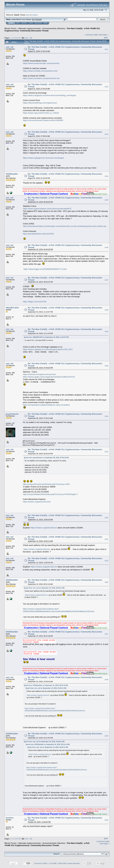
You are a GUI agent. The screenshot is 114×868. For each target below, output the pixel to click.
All (31, 38)
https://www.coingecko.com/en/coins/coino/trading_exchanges (50, 95)
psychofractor (12, 414)
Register (38, 23)
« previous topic (91, 35)
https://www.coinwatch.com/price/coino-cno (41, 78)
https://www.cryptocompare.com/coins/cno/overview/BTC (47, 209)
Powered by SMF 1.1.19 (43, 863)
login (28, 15)
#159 (106, 736)
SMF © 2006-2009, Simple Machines (66, 863)
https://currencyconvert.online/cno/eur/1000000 (43, 120)
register (35, 15)
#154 (106, 539)
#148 (106, 310)
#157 (106, 634)
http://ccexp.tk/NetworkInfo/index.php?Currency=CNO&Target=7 (50, 494)
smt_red (10, 47)
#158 (106, 680)
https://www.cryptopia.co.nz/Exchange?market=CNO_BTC (48, 349)
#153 (106, 518)
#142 (106, 87)
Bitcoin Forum (10, 28)
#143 (106, 134)
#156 (106, 582)
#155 (106, 561)
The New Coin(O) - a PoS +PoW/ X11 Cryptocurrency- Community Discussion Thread (47, 844)
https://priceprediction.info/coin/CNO (38, 234)
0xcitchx (10, 818)
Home (11, 23)
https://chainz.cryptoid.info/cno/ (44, 528)
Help (18, 23)
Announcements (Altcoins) (54, 28)
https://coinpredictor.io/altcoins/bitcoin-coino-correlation (46, 405)
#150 (106, 366)
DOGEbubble (12, 174)
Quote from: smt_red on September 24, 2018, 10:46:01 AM (44, 742)
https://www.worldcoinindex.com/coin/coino (41, 63)
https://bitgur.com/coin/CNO (35, 302)
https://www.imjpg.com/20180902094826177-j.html (45, 269)
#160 (106, 820)
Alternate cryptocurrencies (29, 28)
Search (24, 23)
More (45, 23)
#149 (106, 331)
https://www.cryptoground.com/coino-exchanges (43, 158)
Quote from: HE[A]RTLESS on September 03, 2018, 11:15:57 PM (46, 337)
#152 (106, 452)
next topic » (104, 35)
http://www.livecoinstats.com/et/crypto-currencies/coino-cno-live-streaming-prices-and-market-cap (65, 226)
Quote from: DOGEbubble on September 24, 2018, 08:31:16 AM (46, 685)
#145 (106, 200)
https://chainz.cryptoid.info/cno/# (37, 502)
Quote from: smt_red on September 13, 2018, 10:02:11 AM (44, 588)
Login (31, 23)
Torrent (39, 19)
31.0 (33, 19)
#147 (106, 280)
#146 (106, 247)
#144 (106, 176)
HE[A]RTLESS (12, 308)
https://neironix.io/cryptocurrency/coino (39, 374)
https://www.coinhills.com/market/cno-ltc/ (40, 71)
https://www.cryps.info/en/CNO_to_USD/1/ (41, 113)
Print (106, 38)
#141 (106, 49)
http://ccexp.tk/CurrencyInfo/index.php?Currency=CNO (46, 484)
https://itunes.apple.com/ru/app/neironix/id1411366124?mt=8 (49, 377)
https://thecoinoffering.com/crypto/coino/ (40, 103)
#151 (106, 416)
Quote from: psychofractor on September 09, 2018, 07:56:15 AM (46, 458)
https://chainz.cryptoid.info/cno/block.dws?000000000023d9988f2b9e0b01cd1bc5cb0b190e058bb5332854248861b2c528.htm (59, 610)
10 (27, 38)
